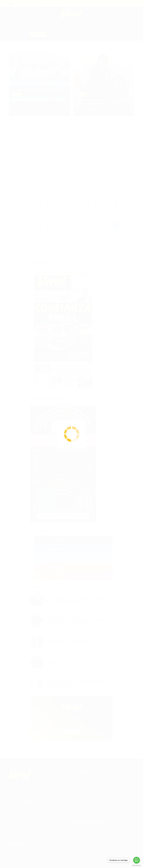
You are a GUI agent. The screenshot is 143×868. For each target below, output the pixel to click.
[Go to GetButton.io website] (137, 865)
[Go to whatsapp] (137, 860)
